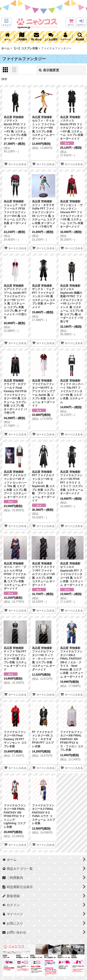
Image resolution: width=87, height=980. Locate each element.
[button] (6, 22)
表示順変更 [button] (49, 70)
